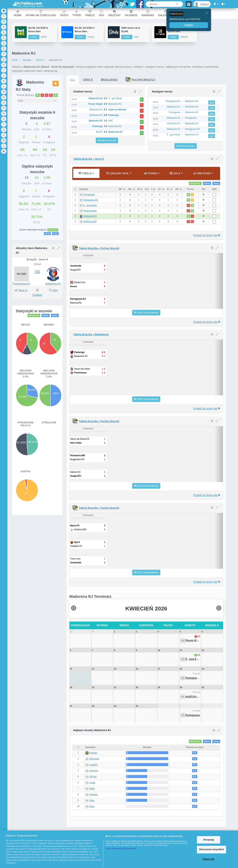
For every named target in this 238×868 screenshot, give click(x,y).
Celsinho (94, 771)
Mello (92, 789)
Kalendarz (166, 13)
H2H (102, 13)
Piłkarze (131, 13)
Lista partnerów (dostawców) (121, 848)
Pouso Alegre (90, 211)
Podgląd (37, 295)
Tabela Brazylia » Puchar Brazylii (99, 248)
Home (18, 13)
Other (182, 13)
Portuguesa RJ (21, 284)
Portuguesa (89, 195)
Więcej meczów (107, 140)
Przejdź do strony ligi (207, 235)
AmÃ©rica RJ (90, 222)
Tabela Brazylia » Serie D (89, 159)
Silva (92, 800)
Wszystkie (53, 230)
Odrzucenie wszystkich (212, 850)
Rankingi (148, 13)
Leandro (94, 765)
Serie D (40, 60)
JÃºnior (93, 777)
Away (55, 234)
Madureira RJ (53, 284)
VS (37, 272)
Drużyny (115, 13)
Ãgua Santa (90, 205)
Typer (77, 13)
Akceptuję (208, 840)
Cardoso (94, 795)
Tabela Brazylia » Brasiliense (91, 334)
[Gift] (189, 4)
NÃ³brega (94, 759)
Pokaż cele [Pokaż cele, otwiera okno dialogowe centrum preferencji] (209, 859)
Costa (92, 783)
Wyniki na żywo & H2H (41, 13)
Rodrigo (93, 753)
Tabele (90, 13)
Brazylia (27, 60)
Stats (64, 13)
